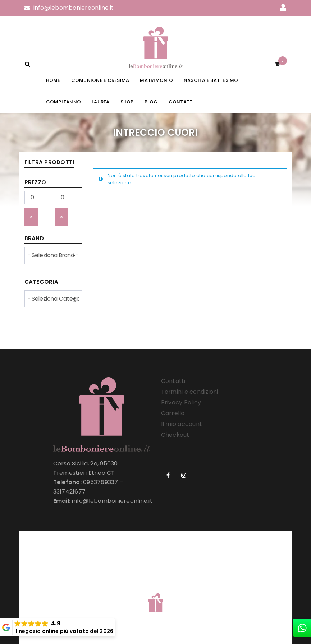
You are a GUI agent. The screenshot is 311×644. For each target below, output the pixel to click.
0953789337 (101, 482)
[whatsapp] (302, 628)
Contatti (173, 381)
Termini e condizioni (190, 392)
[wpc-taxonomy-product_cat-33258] (53, 299)
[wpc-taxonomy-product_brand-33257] (53, 255)
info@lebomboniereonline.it (74, 8)
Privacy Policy (181, 402)
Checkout (175, 435)
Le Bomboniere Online (141, 589)
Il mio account (182, 424)
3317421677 (70, 492)
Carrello (173, 413)
